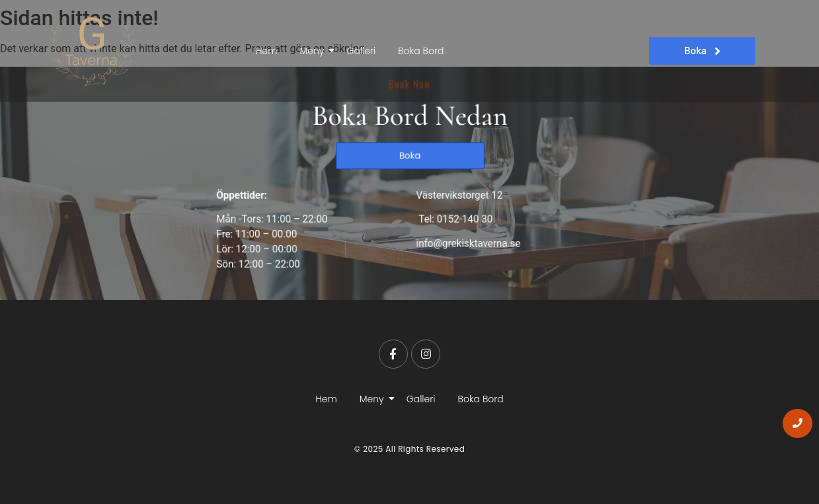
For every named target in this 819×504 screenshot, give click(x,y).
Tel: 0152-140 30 (451, 217)
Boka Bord (421, 51)
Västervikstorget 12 (456, 195)
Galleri (361, 51)
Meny (314, 51)
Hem (267, 51)
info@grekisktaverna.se (465, 240)
